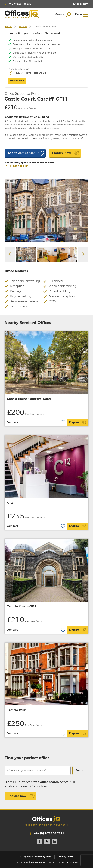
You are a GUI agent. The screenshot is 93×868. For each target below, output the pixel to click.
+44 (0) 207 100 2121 (17, 166)
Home (8, 27)
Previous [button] (10, 254)
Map (10, 181)
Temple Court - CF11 (22, 606)
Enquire (78, 423)
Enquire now (21, 796)
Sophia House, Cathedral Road (29, 399)
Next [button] (83, 254)
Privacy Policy (66, 857)
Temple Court (17, 710)
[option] (46, 210)
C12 (10, 503)
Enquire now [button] (17, 81)
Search (23, 27)
